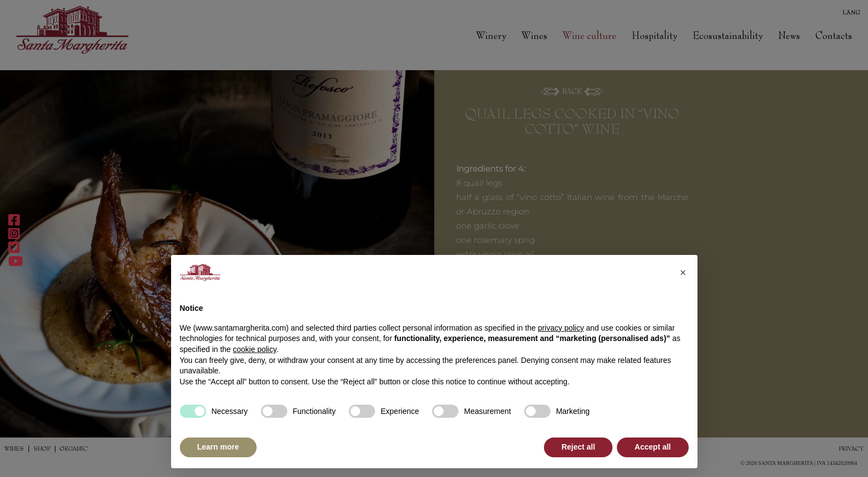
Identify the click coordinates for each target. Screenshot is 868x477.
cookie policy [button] (255, 349)
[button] (683, 272)
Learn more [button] (218, 447)
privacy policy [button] (561, 328)
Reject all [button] (578, 447)
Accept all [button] (653, 447)
